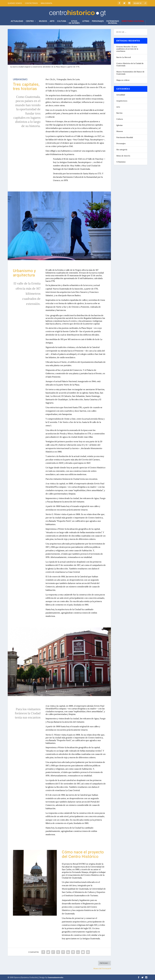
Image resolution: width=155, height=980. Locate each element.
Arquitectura (122, 100)
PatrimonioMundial (113, 21)
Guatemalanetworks (55, 977)
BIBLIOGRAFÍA (46, 3)
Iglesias (119, 125)
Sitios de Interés (123, 155)
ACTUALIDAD (17, 20)
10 (66, 691)
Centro (30, 20)
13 (72, 691)
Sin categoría (122, 149)
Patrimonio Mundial (125, 137)
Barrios (119, 113)
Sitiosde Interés (74, 21)
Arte (52, 20)
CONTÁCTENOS (31, 3)
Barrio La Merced (124, 57)
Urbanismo (121, 161)
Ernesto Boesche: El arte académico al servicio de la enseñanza (127, 48)
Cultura (62, 20)
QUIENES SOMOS (15, 3)
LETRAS (86, 20)
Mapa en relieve (123, 80)
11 (68, 691)
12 (70, 691)
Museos (43, 20)
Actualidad (121, 94)
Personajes (98, 20)
